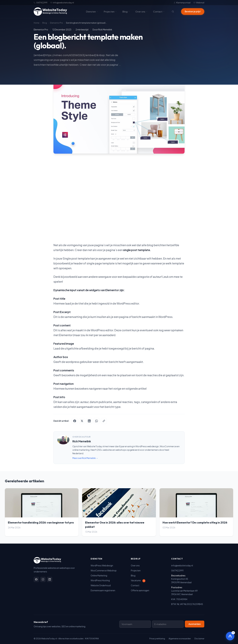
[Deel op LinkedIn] (89, 421)
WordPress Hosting (100, 580)
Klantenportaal (182, 3)
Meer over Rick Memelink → (85, 458)
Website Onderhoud (101, 585)
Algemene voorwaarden (180, 639)
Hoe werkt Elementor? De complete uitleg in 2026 (195, 523)
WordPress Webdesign (102, 566)
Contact (159, 11)
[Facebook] (36, 579)
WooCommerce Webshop (104, 571)
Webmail (199, 3)
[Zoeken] (173, 12)
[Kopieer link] (104, 421)
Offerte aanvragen (140, 590)
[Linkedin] (50, 579)
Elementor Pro (56, 23)
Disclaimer (199, 639)
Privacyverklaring (157, 639)
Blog (126, 11)
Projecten (110, 11)
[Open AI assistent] (230, 636)
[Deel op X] (82, 421)
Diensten (92, 11)
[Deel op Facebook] (75, 421)
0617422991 (41, 3)
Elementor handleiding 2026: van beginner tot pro (41, 523)
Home (37, 23)
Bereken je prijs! (193, 11)
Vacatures (138, 580)
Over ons (142, 11)
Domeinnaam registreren (103, 590)
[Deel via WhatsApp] (97, 421)
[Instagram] (43, 579)
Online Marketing (99, 576)
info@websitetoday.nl (62, 3)
